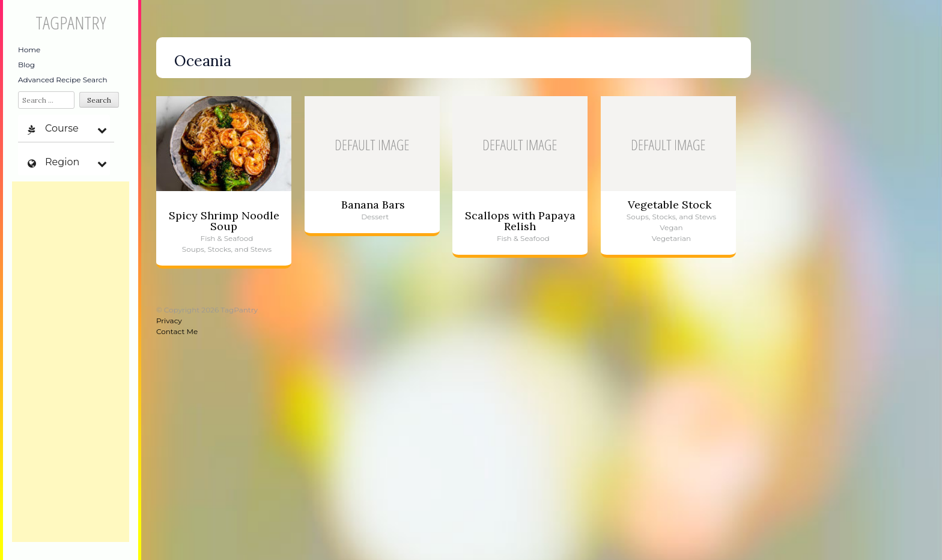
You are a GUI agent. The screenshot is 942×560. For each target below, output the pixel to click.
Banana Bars (373, 205)
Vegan (671, 227)
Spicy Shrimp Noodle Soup (224, 221)
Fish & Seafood (227, 238)
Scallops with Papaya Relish (520, 221)
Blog (26, 65)
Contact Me (177, 331)
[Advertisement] (71, 362)
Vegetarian (671, 238)
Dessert (375, 217)
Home (29, 50)
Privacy (169, 321)
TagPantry (71, 23)
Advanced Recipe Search (63, 80)
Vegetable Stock (670, 205)
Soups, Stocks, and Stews (227, 249)
